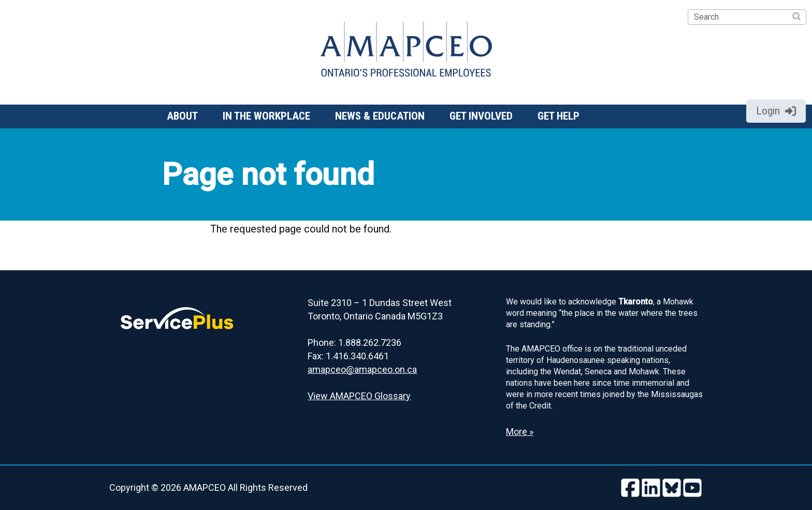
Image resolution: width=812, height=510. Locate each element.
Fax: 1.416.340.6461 (348, 356)
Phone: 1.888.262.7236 (354, 343)
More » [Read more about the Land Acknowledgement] (520, 432)
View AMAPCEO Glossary (359, 396)
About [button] (182, 116)
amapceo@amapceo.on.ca (362, 369)
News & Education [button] (380, 116)
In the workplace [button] (266, 116)
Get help (559, 116)
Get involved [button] (481, 116)
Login (776, 111)
